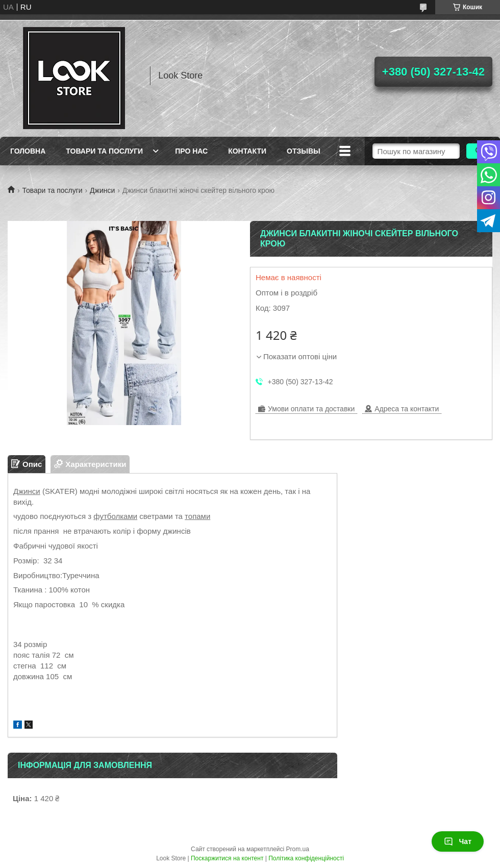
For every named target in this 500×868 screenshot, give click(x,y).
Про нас (191, 151)
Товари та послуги (104, 151)
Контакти (247, 151)
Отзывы (304, 151)
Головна (28, 151)
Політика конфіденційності (306, 858)
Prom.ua (298, 849)
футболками (115, 516)
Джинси (102, 190)
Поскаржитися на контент (227, 858)
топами (197, 516)
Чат (458, 841)
